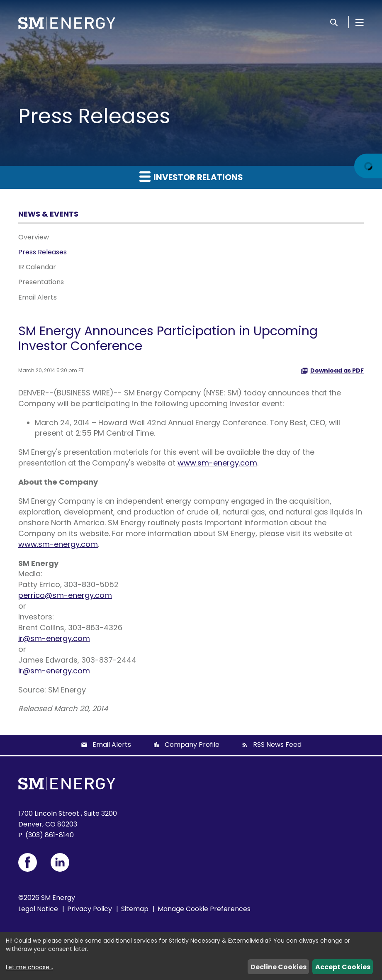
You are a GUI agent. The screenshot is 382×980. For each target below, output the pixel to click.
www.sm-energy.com (217, 463)
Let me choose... (29, 967)
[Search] (334, 22)
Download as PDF (332, 371)
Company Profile (192, 745)
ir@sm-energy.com (54, 638)
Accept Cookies (343, 967)
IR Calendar (37, 267)
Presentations (41, 282)
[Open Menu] (360, 22)
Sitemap (135, 909)
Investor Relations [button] (191, 177)
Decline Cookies (279, 967)
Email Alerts (38, 297)
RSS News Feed (277, 745)
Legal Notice (38, 909)
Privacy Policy (90, 909)
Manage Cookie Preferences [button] (204, 909)
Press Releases (43, 252)
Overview (34, 237)
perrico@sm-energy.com (65, 595)
